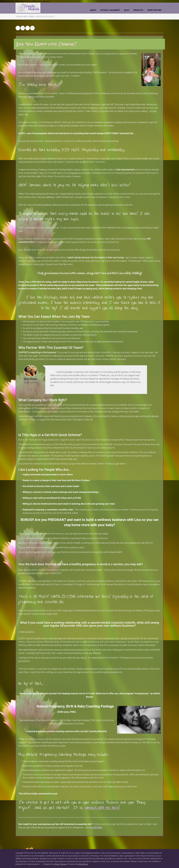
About (93, 10)
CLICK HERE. (96, 827)
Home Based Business (45, 17)
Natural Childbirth (110, 10)
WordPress (83, 864)
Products (138, 10)
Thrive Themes (60, 864)
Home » (31, 17)
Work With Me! (155, 10)
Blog (127, 10)
